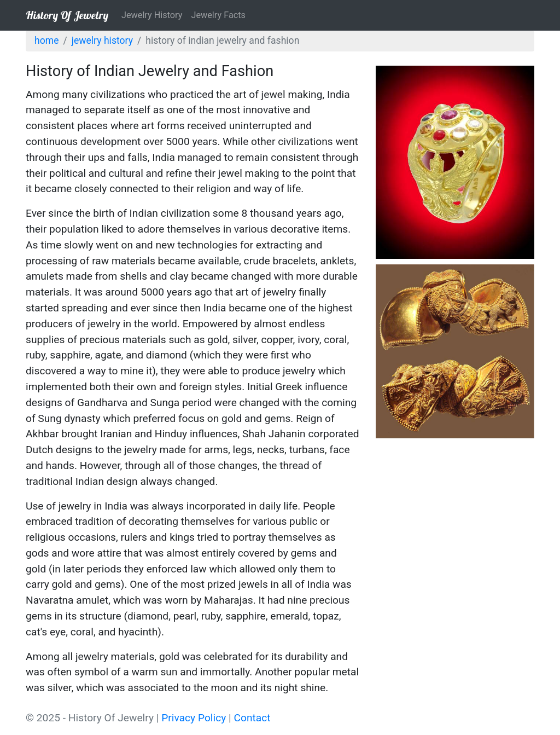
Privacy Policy (194, 718)
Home (46, 40)
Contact (252, 718)
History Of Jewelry (67, 15)
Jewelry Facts (218, 15)
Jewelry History (152, 15)
